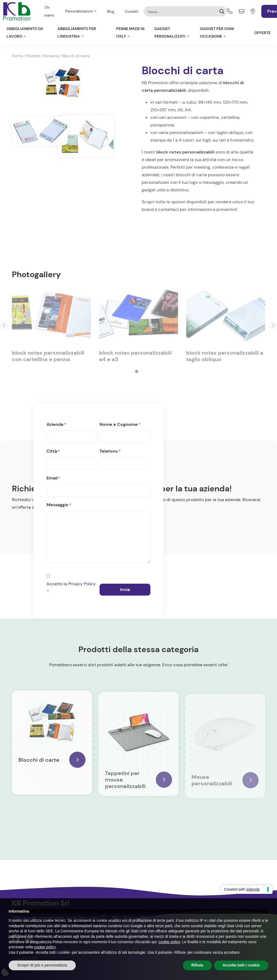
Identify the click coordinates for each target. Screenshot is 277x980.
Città (53, 452)
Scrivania (51, 56)
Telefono (110, 452)
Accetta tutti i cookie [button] (241, 965)
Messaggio (59, 505)
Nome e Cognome (120, 425)
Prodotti (33, 56)
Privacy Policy (82, 584)
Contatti (132, 12)
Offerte (262, 33)
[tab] (136, 372)
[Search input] (182, 11)
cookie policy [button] (169, 942)
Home (17, 56)
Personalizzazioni (79, 11)
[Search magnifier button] (222, 11)
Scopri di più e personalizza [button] (42, 965)
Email (53, 478)
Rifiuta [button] (197, 965)
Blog (111, 12)
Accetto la (71, 588)
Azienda (56, 425)
